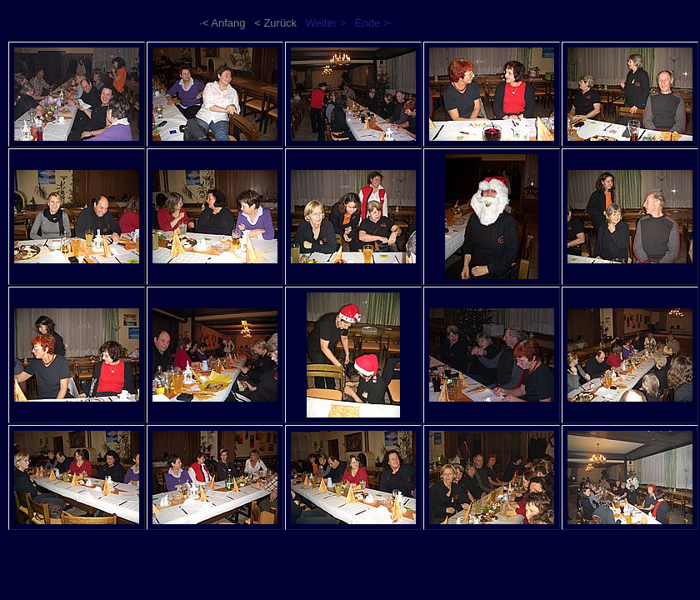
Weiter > (326, 23)
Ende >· (374, 23)
